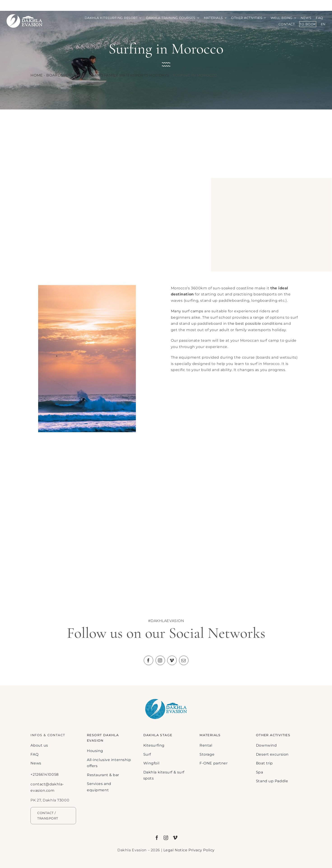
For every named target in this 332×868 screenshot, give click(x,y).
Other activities (273, 735)
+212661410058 (44, 774)
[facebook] (149, 660)
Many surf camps (187, 311)
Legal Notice (175, 850)
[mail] (184, 660)
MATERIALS (210, 735)
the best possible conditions (255, 324)
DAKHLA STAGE (158, 735)
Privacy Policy (202, 850)
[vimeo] (172, 660)
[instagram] (160, 660)
